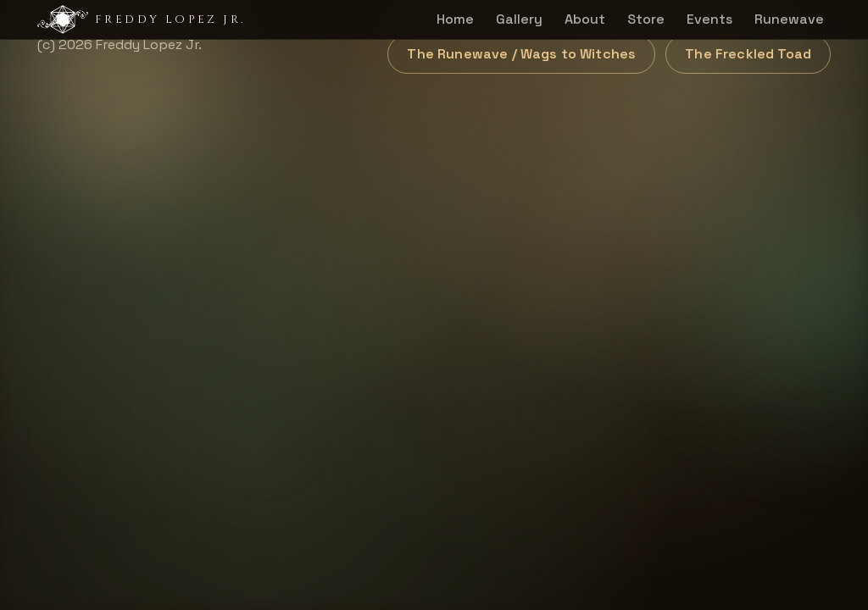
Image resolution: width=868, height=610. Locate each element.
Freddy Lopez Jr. (141, 19)
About (585, 19)
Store (646, 19)
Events (709, 19)
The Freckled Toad (748, 54)
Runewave (789, 19)
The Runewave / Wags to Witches (521, 54)
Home (455, 19)
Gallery (519, 19)
